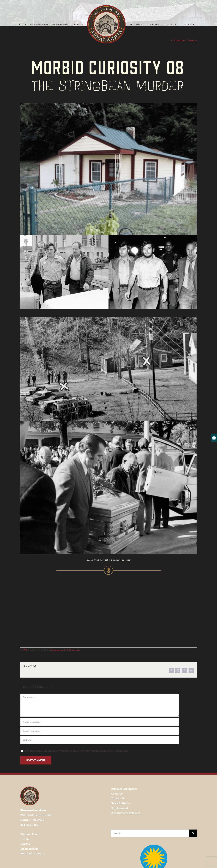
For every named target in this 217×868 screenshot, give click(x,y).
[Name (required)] (100, 722)
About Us (117, 794)
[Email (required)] (100, 731)
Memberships (29, 849)
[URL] (100, 740)
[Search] (193, 833)
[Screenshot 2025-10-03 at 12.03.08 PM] (108, 57)
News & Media (120, 803)
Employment (119, 808)
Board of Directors (33, 854)
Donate (25, 844)
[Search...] (150, 833)
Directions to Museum (125, 813)
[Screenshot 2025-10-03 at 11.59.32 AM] (108, 318)
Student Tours (30, 834)
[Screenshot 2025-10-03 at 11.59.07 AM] (108, 104)
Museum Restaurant (124, 789)
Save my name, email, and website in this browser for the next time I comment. (76, 751)
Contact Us (118, 798)
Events (25, 839)
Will (25, 650)
